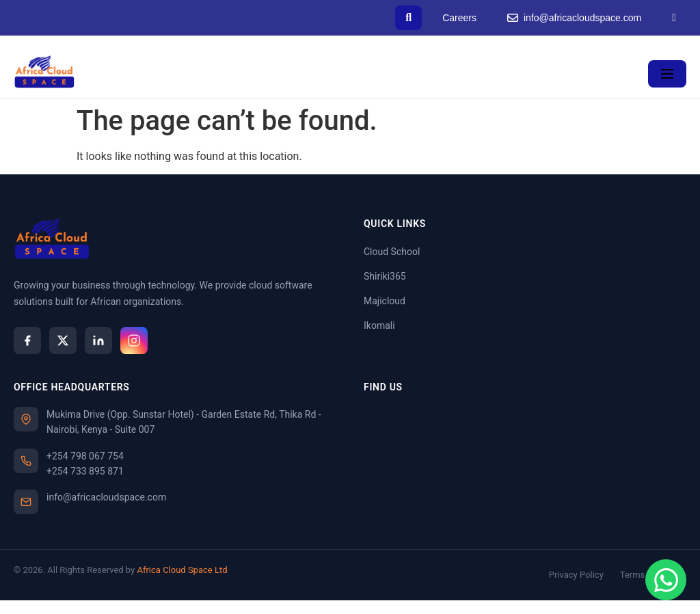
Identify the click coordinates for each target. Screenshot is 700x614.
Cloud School (392, 252)
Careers (459, 18)
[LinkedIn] (674, 18)
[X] (63, 341)
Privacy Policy (576, 575)
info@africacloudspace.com (574, 18)
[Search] (408, 18)
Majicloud (385, 301)
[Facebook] (27, 341)
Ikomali (379, 325)
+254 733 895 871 (85, 471)
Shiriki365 (385, 276)
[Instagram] (134, 341)
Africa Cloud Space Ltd (182, 570)
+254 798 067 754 (85, 456)
